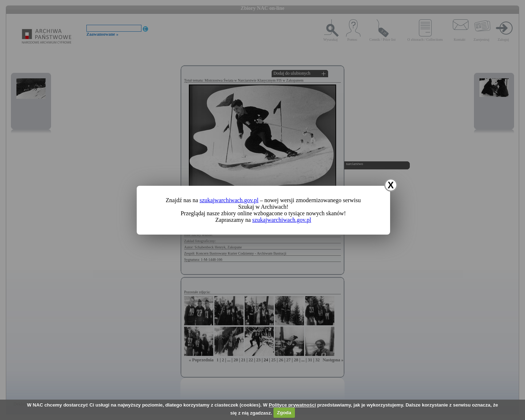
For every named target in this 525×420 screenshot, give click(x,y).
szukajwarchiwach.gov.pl (229, 200)
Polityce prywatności (292, 405)
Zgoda (284, 413)
